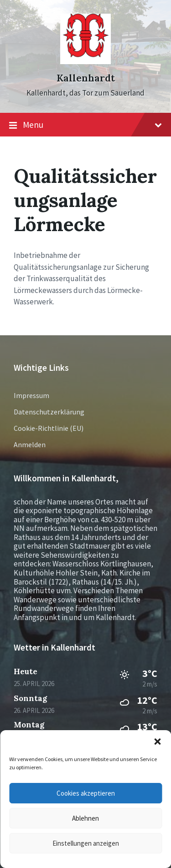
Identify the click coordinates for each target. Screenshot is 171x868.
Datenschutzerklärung (49, 412)
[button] (157, 742)
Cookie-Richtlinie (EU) (49, 428)
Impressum (31, 395)
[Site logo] (85, 61)
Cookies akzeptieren (86, 793)
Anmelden (30, 444)
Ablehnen (85, 818)
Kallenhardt (86, 78)
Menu (85, 125)
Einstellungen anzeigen (86, 843)
